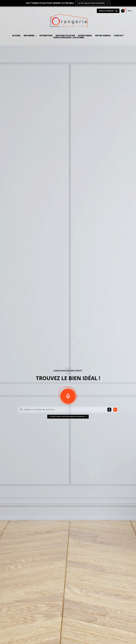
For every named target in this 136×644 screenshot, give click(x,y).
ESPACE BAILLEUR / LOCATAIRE (69, 37)
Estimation (46, 35)
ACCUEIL (16, 35)
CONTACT (119, 35)
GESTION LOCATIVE (65, 35)
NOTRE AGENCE (103, 35)
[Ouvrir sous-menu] (37, 36)
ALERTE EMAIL (85, 35)
